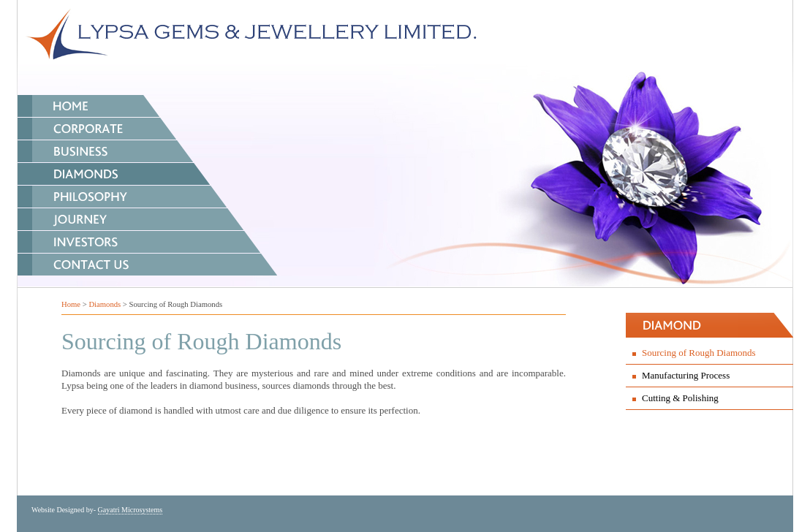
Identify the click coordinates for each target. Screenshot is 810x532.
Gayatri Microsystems (130, 510)
